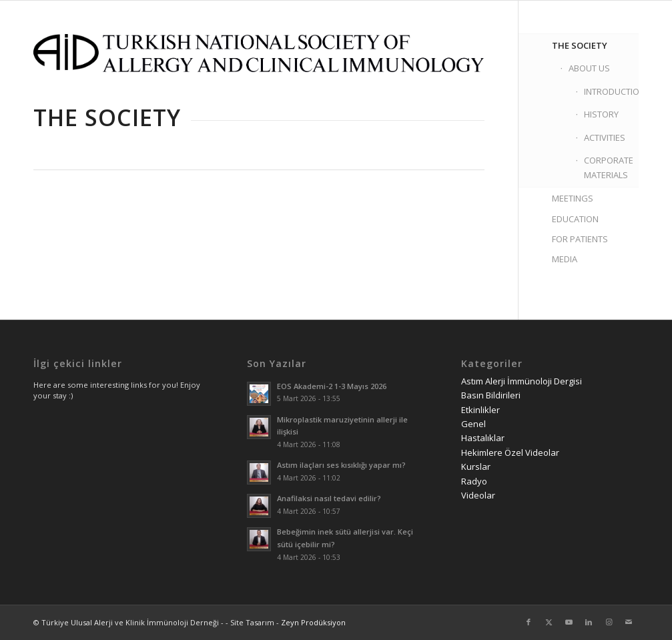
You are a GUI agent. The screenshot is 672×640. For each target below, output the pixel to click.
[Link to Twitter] (549, 622)
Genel (473, 424)
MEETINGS (573, 198)
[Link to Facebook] (529, 622)
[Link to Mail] (629, 622)
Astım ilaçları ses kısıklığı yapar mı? (341, 465)
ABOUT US (589, 68)
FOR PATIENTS (580, 239)
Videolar (478, 495)
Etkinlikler (480, 410)
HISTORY (601, 114)
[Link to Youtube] (569, 622)
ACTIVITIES (605, 137)
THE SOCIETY (580, 45)
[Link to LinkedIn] (589, 622)
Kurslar (476, 466)
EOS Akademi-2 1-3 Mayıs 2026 (332, 386)
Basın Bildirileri (491, 395)
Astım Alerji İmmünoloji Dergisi (522, 381)
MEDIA (565, 259)
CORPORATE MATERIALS (609, 167)
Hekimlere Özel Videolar (510, 452)
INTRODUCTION (611, 91)
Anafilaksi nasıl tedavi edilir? (329, 498)
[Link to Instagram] (609, 622)
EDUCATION (575, 219)
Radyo (474, 481)
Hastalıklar (483, 438)
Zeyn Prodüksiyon (313, 622)
